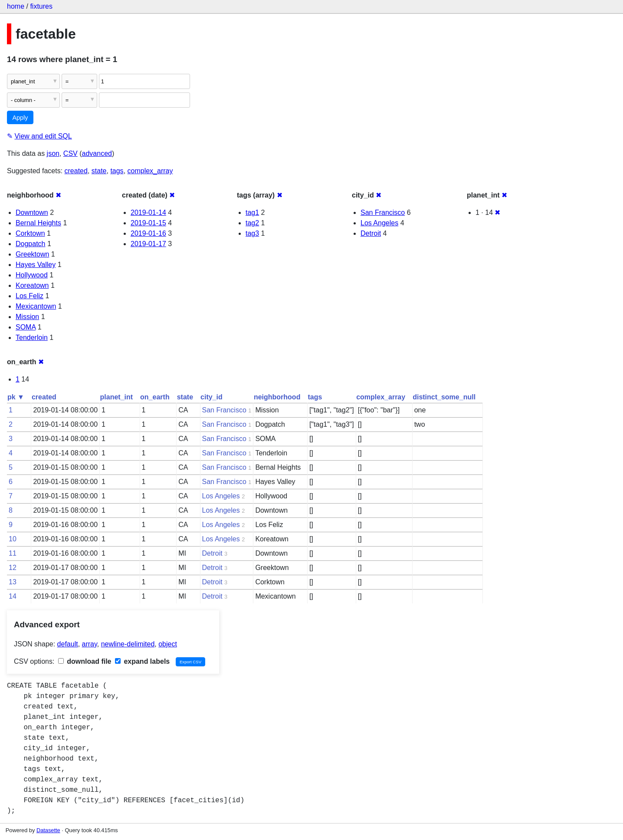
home (16, 6)
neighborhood (277, 397)
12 (13, 568)
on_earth (155, 397)
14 (13, 596)
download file (85, 661)
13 (13, 582)
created (76, 171)
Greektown (32, 254)
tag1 (252, 212)
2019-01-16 (148, 233)
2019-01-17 (148, 244)
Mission (27, 317)
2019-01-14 (148, 212)
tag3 (252, 233)
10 (13, 539)
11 (13, 553)
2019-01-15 (148, 223)
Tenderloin (32, 338)
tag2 (252, 223)
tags (117, 171)
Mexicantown (36, 306)
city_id (211, 397)
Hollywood (32, 275)
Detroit (371, 233)
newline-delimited (128, 644)
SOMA (26, 327)
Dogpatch (31, 244)
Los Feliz (30, 296)
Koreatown (32, 285)
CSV (70, 153)
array (90, 644)
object (168, 644)
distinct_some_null (444, 397)
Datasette (48, 830)
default (68, 644)
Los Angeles (379, 223)
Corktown (30, 233)
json (53, 153)
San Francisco (383, 212)
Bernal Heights (38, 223)
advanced (97, 153)
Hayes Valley (36, 265)
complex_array (150, 171)
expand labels (142, 661)
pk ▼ (16, 397)
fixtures (41, 6)
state (99, 171)
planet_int (117, 397)
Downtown (32, 212)
